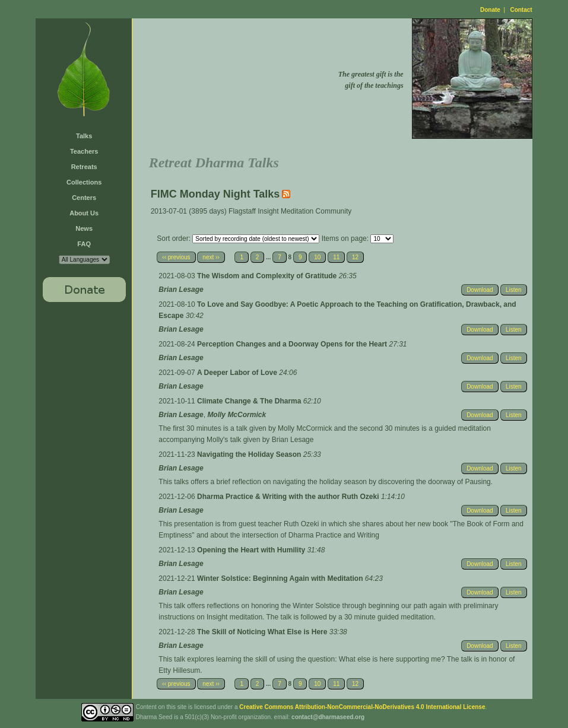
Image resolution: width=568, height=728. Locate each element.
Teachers (84, 151)
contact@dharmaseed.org (328, 717)
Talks (84, 136)
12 (355, 257)
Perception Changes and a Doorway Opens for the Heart (293, 344)
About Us (84, 213)
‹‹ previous (176, 257)
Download (480, 290)
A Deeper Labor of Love (238, 373)
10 (317, 257)
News (84, 228)
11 (336, 257)
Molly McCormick (237, 415)
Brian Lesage (181, 290)
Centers (84, 198)
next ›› (211, 257)
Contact (521, 10)
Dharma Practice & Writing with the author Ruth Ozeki (289, 497)
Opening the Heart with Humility (252, 550)
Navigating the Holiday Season (250, 454)
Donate (490, 10)
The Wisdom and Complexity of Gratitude (268, 276)
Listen (514, 290)
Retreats (84, 167)
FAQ (84, 244)
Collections (84, 182)
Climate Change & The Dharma (250, 401)
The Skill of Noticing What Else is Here (263, 632)
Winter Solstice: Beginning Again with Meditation (281, 578)
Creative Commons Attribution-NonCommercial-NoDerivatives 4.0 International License (362, 707)
